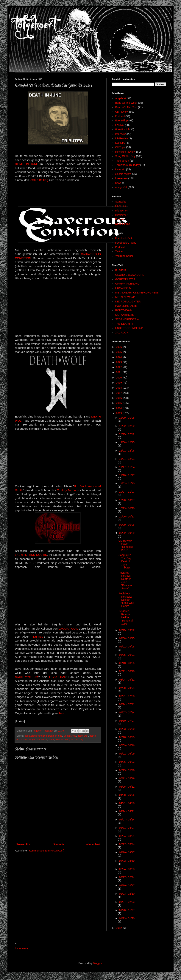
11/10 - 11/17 (127, 475)
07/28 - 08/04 (127, 688)
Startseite (59, 844)
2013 (119, 413)
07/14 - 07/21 (127, 704)
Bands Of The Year (126, 107)
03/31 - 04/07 (127, 828)
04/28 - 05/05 (127, 795)
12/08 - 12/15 (127, 442)
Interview (121, 134)
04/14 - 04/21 (127, 811)
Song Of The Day (74, 740)
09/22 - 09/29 (127, 533)
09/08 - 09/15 (127, 638)
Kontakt (120, 219)
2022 (119, 367)
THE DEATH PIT (125, 324)
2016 (119, 398)
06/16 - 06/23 (127, 737)
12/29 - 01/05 (127, 418)
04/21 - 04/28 (127, 803)
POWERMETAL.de (126, 306)
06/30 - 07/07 (127, 721)
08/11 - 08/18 (127, 671)
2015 (119, 403)
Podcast (120, 247)
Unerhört (120, 169)
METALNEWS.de (125, 297)
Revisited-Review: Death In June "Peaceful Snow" (125, 581)
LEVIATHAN (57, 677)
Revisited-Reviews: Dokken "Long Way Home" (126, 600)
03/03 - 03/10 (127, 861)
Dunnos (38, 637)
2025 (119, 352)
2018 (119, 388)
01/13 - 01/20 (127, 918)
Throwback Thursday (127, 165)
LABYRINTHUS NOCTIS (31, 555)
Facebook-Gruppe (126, 243)
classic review (123, 174)
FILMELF (121, 270)
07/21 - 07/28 (127, 696)
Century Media (66, 490)
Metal (51, 740)
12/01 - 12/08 (127, 451)
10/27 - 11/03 (127, 492)
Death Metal (70, 736)
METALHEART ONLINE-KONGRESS (137, 293)
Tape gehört (122, 161)
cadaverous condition (36, 736)
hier (61, 713)
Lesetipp (120, 143)
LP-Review (122, 138)
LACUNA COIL (68, 629)
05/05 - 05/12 (127, 787)
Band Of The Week (126, 103)
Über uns (121, 206)
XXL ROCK (122, 333)
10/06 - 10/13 (127, 517)
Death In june (55, 736)
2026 (119, 347)
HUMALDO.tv (123, 288)
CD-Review (122, 112)
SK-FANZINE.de (125, 315)
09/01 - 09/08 (127, 647)
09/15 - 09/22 (127, 630)
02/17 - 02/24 (127, 877)
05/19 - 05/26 (127, 770)
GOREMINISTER (125, 279)
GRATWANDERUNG (128, 284)
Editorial (120, 116)
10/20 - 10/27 (127, 500)
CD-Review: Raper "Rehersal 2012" (126, 545)
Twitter (119, 251)
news (118, 183)
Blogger (97, 963)
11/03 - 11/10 (127, 483)
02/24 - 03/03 (127, 869)
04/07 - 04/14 (127, 820)
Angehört (121, 98)
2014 (119, 408)
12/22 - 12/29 (127, 426)
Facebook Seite (124, 238)
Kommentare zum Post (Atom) (47, 851)
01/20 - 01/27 (127, 910)
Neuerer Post (24, 844)
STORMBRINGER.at (127, 319)
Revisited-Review (125, 152)
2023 (119, 362)
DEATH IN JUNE (26, 164)
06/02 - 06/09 (127, 754)
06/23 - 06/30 (127, 729)
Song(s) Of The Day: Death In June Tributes (125, 561)
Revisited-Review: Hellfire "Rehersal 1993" (126, 617)
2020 (119, 378)
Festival (120, 125)
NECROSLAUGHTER (128, 302)
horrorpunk (22, 740)
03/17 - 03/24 (127, 844)
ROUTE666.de (124, 310)
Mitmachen (122, 211)
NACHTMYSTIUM (26, 677)
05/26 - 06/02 (127, 762)
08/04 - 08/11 (127, 680)
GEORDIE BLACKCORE (130, 275)
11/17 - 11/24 (127, 467)
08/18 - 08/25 (127, 663)
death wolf (83, 736)
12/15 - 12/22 (127, 434)
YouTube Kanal (124, 256)
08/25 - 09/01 (127, 655)
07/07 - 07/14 (127, 712)
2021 (119, 372)
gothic (93, 736)
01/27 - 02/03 (127, 902)
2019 (119, 383)
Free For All (122, 129)
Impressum (21, 948)
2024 (119, 357)
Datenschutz (123, 224)
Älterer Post (93, 844)
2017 (119, 393)
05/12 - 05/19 (127, 778)
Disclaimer (121, 215)
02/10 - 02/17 (127, 885)
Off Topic (120, 147)
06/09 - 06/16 (127, 745)
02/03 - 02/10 (127, 894)
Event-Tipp (122, 120)
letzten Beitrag (39, 180)
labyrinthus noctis (38, 740)
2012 (119, 928)
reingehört (121, 187)
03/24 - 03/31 (127, 836)
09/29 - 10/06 (127, 525)
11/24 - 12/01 (127, 459)
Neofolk (60, 740)
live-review (121, 178)
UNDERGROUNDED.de (129, 328)
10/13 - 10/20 (127, 508)
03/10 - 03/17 (127, 852)
